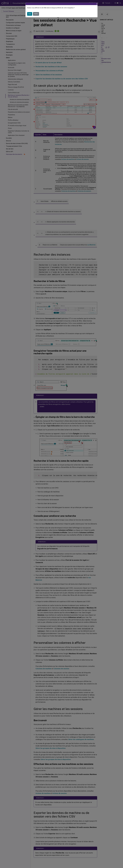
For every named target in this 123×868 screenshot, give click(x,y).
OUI (30, 14)
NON (36, 14)
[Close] (97, 4)
